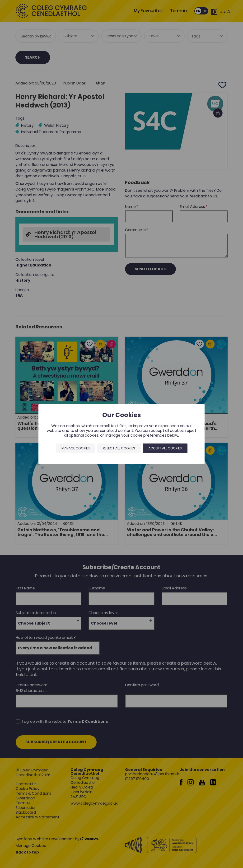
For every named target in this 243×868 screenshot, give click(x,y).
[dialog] (121, 434)
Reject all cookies (119, 448)
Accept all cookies (165, 448)
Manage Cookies (76, 448)
